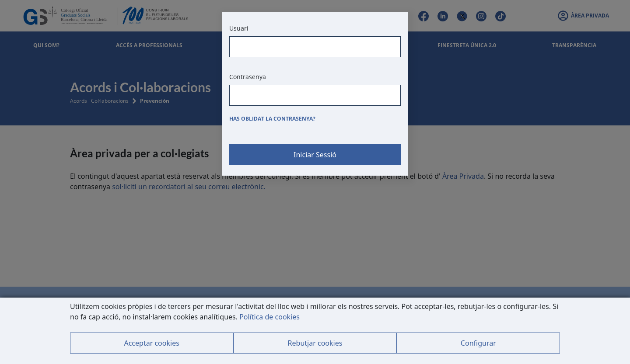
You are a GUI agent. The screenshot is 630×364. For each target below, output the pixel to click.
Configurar (478, 343)
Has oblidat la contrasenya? (272, 119)
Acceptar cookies (151, 343)
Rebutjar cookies (315, 343)
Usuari (239, 28)
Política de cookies (269, 317)
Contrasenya (248, 77)
